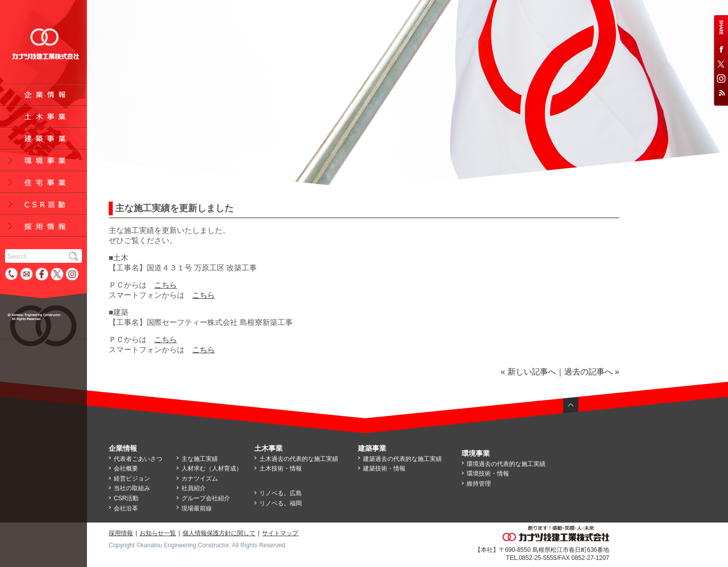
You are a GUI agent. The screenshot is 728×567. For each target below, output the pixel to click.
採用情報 (121, 533)
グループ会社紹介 (206, 498)
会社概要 (126, 468)
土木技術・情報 (281, 468)
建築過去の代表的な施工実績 (402, 459)
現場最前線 (197, 508)
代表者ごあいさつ (138, 459)
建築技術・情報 (384, 468)
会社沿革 (126, 508)
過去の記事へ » (592, 372)
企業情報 (123, 448)
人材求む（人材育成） (212, 468)
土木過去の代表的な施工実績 (299, 459)
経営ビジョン (132, 479)
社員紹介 (194, 488)
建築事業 (372, 448)
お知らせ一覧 (158, 533)
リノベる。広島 (281, 493)
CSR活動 (126, 498)
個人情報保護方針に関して (219, 533)
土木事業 (268, 448)
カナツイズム (200, 479)
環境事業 (476, 453)
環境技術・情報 (488, 474)
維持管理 (479, 484)
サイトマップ (280, 533)
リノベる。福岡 (281, 503)
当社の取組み (132, 488)
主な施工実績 (200, 459)
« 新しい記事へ (528, 372)
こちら (166, 285)
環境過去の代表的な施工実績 (506, 464)
